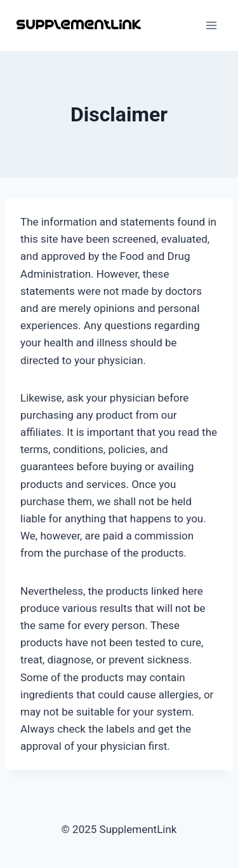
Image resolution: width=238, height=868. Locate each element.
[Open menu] (211, 25)
